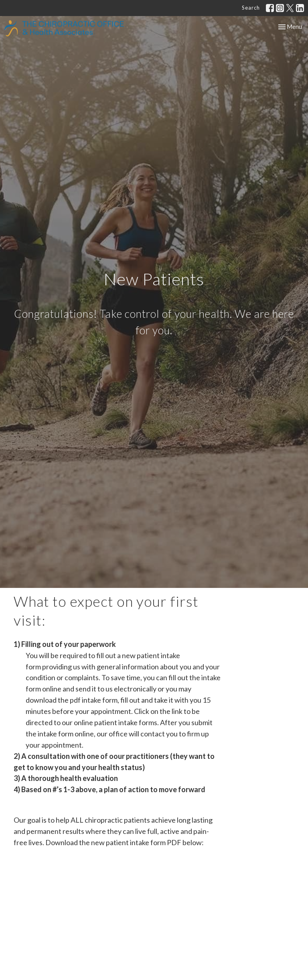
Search (251, 8)
